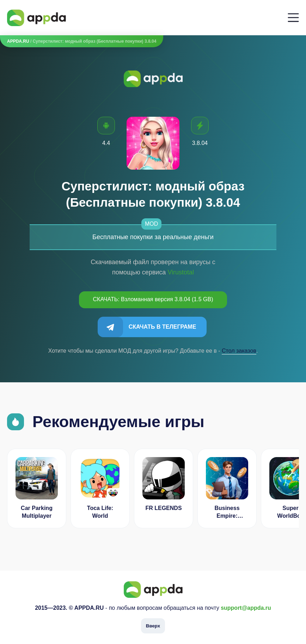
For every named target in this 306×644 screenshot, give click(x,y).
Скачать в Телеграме (163, 327)
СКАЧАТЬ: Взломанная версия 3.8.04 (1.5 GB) (153, 299)
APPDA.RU (18, 41)
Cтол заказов (239, 351)
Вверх (153, 626)
